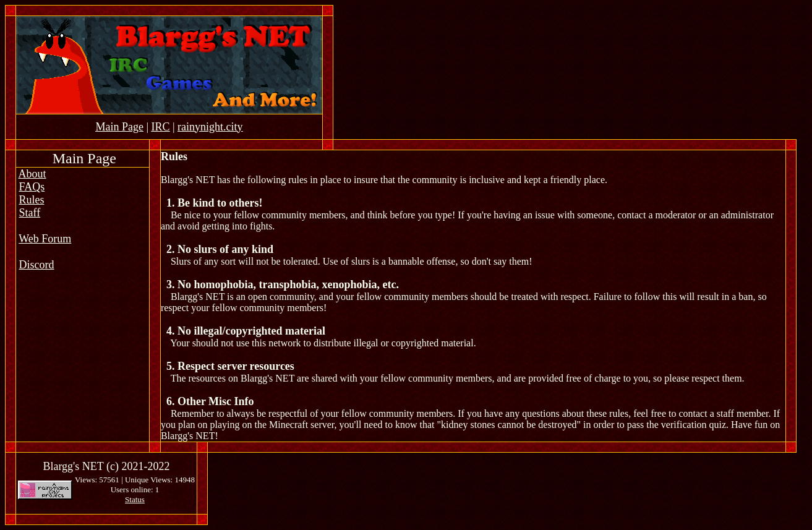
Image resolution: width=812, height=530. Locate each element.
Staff (30, 213)
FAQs (32, 187)
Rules (32, 200)
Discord (37, 265)
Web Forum (45, 239)
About (32, 174)
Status (135, 499)
